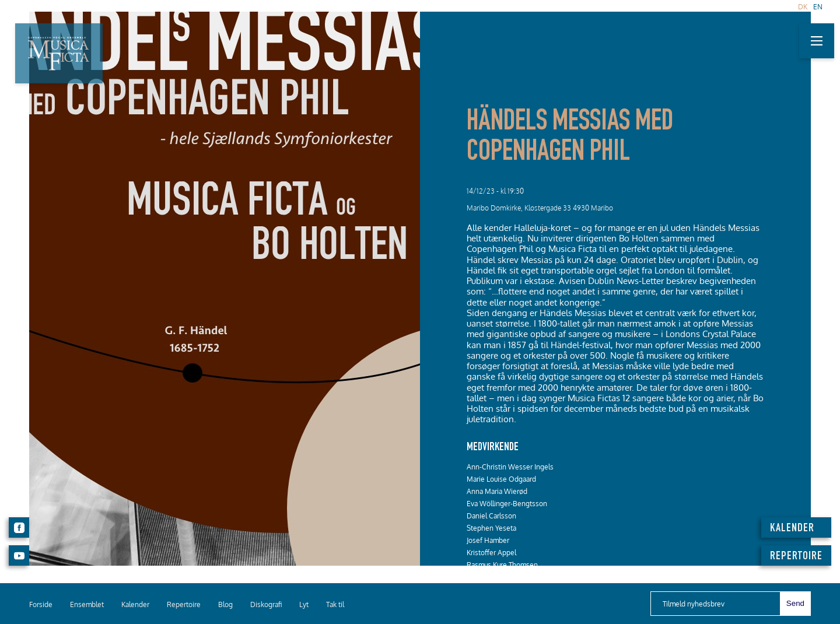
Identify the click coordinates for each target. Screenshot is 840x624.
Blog (225, 604)
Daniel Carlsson (491, 516)
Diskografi (266, 604)
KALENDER (792, 529)
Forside (41, 604)
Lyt (304, 604)
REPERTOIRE (796, 557)
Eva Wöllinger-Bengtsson (507, 504)
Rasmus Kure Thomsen (502, 565)
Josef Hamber (488, 540)
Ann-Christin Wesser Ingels (510, 467)
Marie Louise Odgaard (501, 479)
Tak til (335, 604)
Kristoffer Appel (491, 553)
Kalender (135, 604)
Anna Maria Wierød (497, 491)
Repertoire (184, 604)
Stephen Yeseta (491, 528)
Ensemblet (87, 604)
